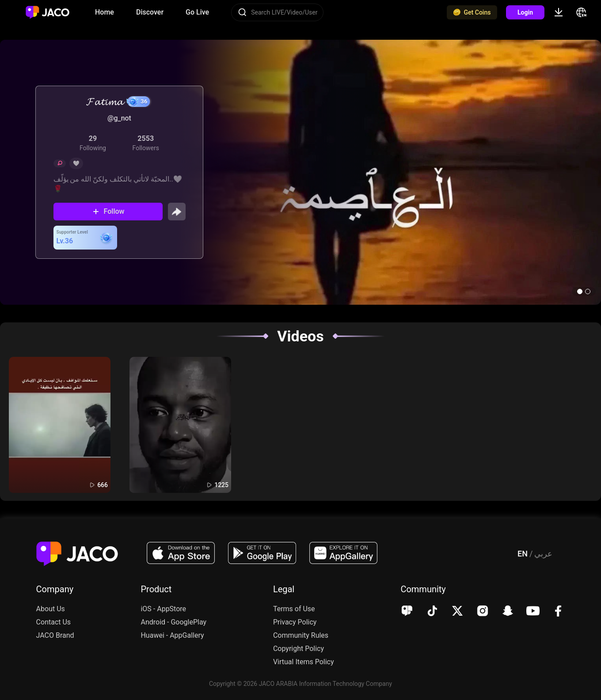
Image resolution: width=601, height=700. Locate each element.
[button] (580, 291)
